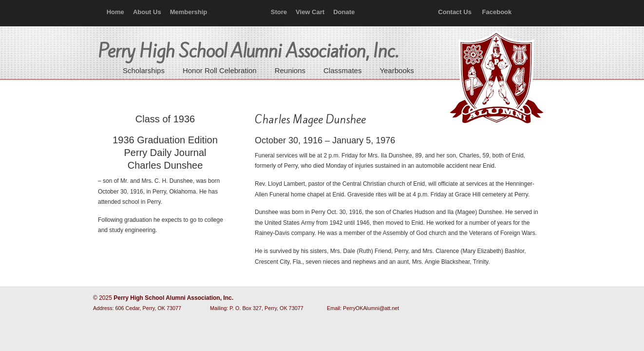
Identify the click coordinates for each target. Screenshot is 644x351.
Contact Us (455, 12)
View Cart (310, 12)
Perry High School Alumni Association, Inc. (495, 78)
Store (279, 12)
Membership (189, 12)
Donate (344, 12)
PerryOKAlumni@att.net (371, 308)
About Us (147, 12)
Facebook (497, 12)
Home (115, 12)
